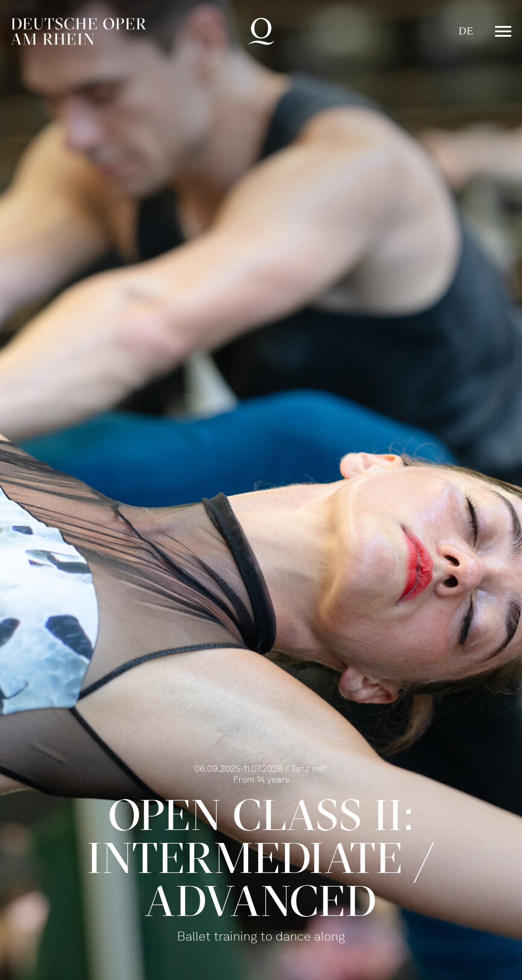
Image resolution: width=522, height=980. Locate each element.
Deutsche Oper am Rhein (78, 31)
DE (466, 31)
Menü (503, 31)
